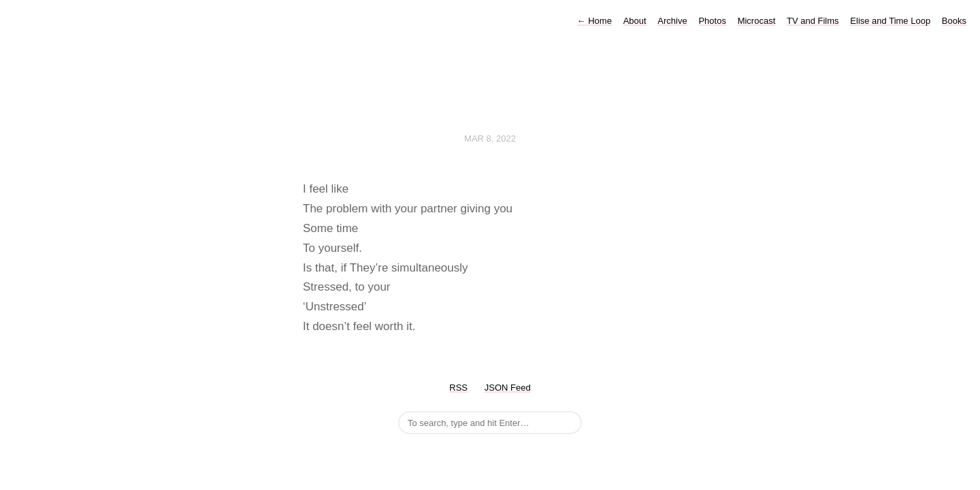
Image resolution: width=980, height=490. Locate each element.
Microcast (757, 21)
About (635, 21)
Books (954, 21)
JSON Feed (508, 388)
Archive (672, 21)
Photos (712, 21)
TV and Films (813, 21)
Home (594, 21)
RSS (458, 388)
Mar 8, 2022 (490, 138)
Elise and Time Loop (890, 21)
